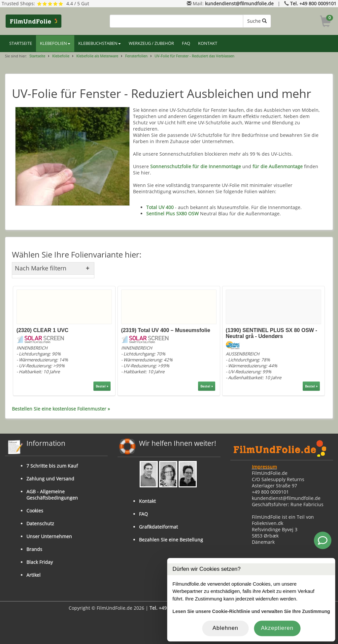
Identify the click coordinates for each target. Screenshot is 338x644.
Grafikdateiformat (158, 527)
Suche (257, 21)
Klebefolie (61, 56)
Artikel (34, 575)
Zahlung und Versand (50, 479)
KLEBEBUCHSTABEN (100, 43)
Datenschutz (40, 523)
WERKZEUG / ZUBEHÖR (151, 43)
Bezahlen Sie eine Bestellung (171, 540)
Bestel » (102, 386)
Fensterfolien (136, 56)
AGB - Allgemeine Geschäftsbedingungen (52, 495)
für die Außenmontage (278, 166)
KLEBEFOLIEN (55, 43)
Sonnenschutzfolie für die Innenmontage (196, 166)
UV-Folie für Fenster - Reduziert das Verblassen (194, 56)
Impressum (264, 467)
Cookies (35, 511)
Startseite (37, 56)
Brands (34, 549)
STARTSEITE (21, 43)
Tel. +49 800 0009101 (313, 3)
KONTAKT (208, 43)
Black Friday (40, 562)
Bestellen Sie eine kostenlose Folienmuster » (61, 409)
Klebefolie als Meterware (97, 56)
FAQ (186, 43)
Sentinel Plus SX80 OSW (172, 214)
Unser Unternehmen (49, 536)
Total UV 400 (160, 207)
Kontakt (147, 501)
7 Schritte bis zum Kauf (52, 466)
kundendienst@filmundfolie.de (239, 3)
